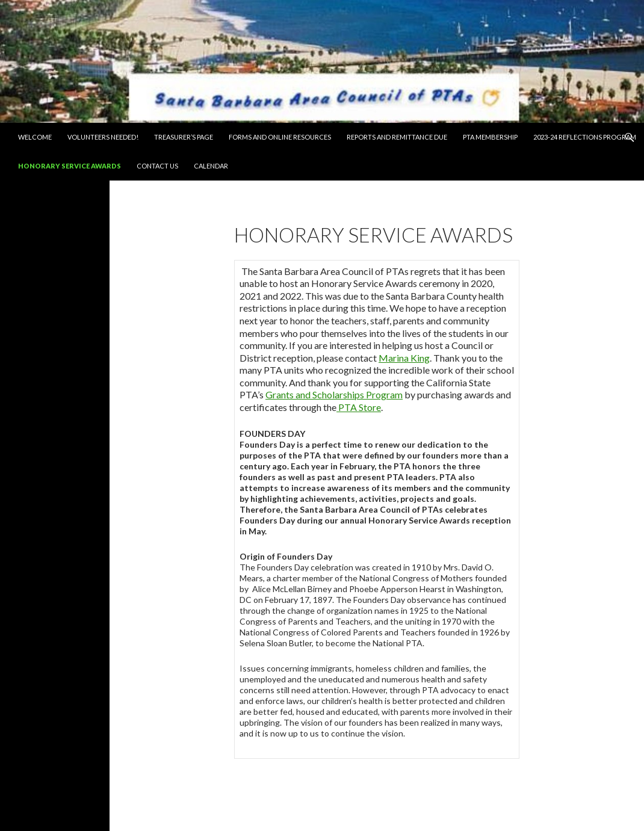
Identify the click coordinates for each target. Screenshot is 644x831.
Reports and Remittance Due (397, 137)
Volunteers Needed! (103, 137)
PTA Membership (490, 137)
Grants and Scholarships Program (334, 394)
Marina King (404, 358)
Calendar (211, 166)
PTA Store (359, 407)
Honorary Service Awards (70, 166)
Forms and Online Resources (280, 137)
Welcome (35, 137)
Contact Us (157, 166)
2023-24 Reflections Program (585, 137)
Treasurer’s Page (184, 137)
